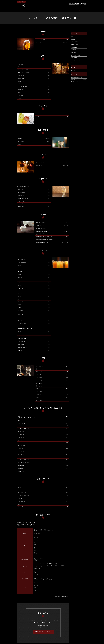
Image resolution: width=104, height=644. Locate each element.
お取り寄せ (42, 10)
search (84, 10)
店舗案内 (58, 10)
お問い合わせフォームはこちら (43, 630)
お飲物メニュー (75, 46)
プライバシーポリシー (76, 59)
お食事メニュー (75, 43)
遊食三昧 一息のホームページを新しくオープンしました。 (79, 79)
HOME (22, 10)
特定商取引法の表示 (67, 10)
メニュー (36, 10)
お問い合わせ (77, 10)
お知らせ (73, 69)
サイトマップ (74, 62)
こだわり (29, 10)
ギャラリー (50, 10)
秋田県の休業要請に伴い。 (77, 76)
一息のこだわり (75, 41)
